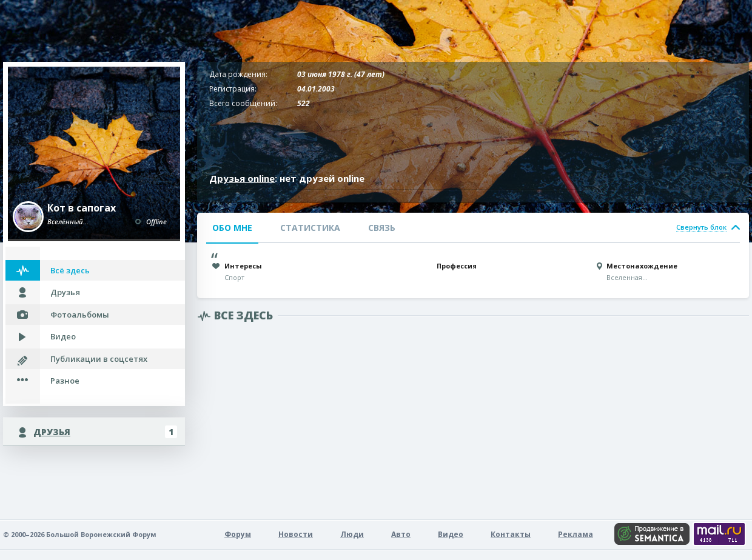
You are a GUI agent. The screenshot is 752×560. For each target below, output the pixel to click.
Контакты (511, 534)
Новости (296, 534)
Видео (63, 336)
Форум (238, 534)
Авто (401, 534)
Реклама (576, 534)
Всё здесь (70, 270)
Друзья (65, 292)
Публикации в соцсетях (99, 359)
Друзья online (242, 178)
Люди (352, 534)
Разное (65, 381)
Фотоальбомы (80, 315)
